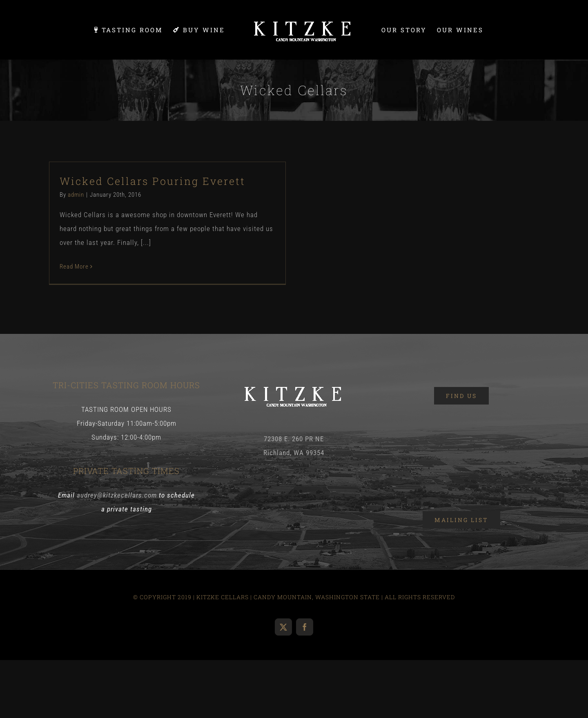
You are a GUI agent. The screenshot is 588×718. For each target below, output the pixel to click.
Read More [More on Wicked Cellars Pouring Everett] (74, 267)
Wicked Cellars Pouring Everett (153, 181)
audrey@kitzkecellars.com (117, 495)
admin (76, 195)
